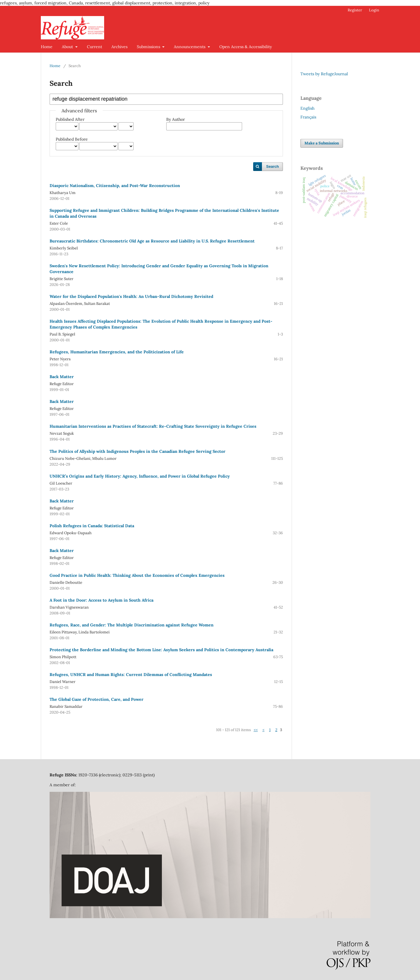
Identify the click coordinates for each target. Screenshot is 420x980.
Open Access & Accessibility (246, 47)
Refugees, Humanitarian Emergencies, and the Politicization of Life (117, 352)
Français (308, 117)
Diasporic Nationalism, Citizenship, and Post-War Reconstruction (115, 186)
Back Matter (62, 377)
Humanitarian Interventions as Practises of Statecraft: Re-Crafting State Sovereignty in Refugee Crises (153, 426)
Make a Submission (322, 143)
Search (273, 166)
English (307, 108)
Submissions (149, 47)
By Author (176, 119)
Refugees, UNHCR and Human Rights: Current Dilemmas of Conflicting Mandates (131, 675)
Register (355, 10)
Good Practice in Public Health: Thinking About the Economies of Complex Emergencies (137, 575)
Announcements (190, 47)
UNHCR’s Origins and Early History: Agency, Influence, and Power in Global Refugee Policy (140, 476)
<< (256, 730)
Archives (119, 47)
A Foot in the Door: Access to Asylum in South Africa (101, 600)
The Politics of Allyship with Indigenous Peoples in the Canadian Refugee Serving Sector (138, 451)
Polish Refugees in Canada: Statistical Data (92, 526)
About (68, 47)
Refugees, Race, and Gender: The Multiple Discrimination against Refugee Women (132, 625)
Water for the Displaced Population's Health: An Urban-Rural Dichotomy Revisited (131, 296)
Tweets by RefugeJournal (324, 74)
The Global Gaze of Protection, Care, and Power (97, 699)
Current (94, 47)
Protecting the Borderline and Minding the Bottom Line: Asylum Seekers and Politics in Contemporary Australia (161, 650)
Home (47, 47)
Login (374, 10)
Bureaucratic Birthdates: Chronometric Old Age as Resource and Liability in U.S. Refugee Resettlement (152, 241)
